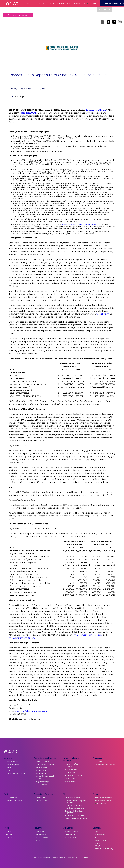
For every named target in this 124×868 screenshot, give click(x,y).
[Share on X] (108, 22)
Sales (97, 837)
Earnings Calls (70, 773)
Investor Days (70, 778)
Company (9, 837)
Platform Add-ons (41, 801)
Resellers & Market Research (16, 773)
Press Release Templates (103, 798)
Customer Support (101, 840)
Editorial (97, 843)
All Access (98, 762)
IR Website (69, 767)
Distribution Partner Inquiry (104, 849)
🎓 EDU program (93, 3)
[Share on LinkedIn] (114, 22)
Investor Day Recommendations (76, 818)
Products (27, 3)
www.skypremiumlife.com (22, 638)
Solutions (36, 3)
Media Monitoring (41, 773)
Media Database (41, 767)
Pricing (44, 3)
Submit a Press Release (14, 801)
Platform (9, 834)
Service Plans (40, 798)
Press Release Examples (103, 801)
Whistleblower (70, 781)
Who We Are (40, 832)
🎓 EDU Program (101, 804)
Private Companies (12, 765)
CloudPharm (103, 314)
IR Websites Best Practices (74, 808)
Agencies (9, 767)
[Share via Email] (120, 22)
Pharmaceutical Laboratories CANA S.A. (81, 224)
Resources (71, 3)
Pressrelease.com (71, 837)
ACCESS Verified (41, 785)
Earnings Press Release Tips (75, 816)
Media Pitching (41, 770)
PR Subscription (11, 798)
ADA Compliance (71, 770)
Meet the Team (41, 834)
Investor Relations (42, 837)
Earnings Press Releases (74, 776)
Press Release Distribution (45, 765)
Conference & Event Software (105, 765)
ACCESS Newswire (72, 832)
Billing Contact (100, 846)
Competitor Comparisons (74, 805)
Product (9, 832)
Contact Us (104, 10)
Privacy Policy (85, 857)
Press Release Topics (73, 798)
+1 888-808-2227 (101, 834)
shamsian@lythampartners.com (31, 711)
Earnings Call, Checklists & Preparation (74, 812)
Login (97, 832)
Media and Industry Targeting (45, 776)
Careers (38, 840)
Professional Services (57, 3)
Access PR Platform (42, 762)
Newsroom (81, 3)
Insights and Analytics (43, 782)
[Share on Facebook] (103, 22)
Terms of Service (73, 857)
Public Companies (12, 762)
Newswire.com (70, 834)
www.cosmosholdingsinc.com (88, 635)
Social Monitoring (41, 779)
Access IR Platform (72, 764)
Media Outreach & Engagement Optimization (76, 802)
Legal (8, 770)
